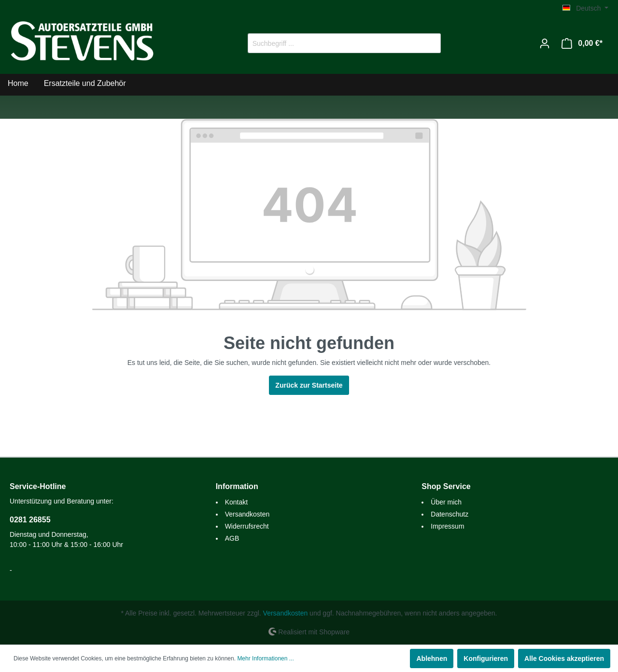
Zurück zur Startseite (309, 385)
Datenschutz (449, 514)
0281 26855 (30, 520)
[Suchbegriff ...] (333, 43)
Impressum (447, 526)
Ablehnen (432, 658)
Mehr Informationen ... (265, 658)
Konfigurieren (486, 658)
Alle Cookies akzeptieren (564, 658)
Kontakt (236, 502)
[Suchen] (429, 43)
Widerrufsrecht (247, 526)
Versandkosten (247, 514)
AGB (232, 538)
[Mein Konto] (545, 43)
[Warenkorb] (582, 43)
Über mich (446, 502)
